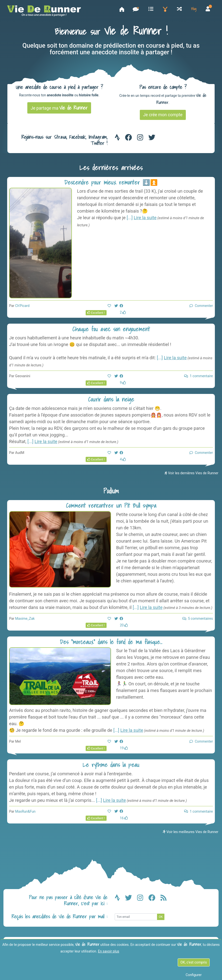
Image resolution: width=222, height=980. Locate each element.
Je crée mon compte (163, 117)
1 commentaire (198, 378)
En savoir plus (109, 951)
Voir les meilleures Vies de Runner (190, 834)
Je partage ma (59, 110)
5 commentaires (198, 620)
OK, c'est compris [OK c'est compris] (194, 962)
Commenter (201, 308)
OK (161, 919)
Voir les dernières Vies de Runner (191, 475)
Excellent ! (96, 315)
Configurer (194, 975)
